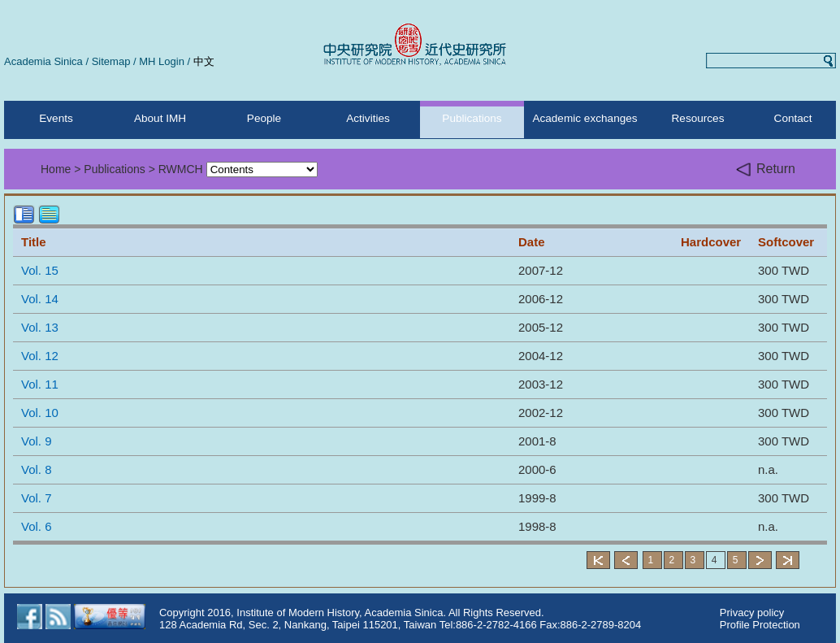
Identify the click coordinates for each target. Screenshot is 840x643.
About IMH (160, 118)
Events (56, 118)
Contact (793, 118)
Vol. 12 (40, 356)
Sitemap (111, 61)
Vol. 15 (40, 270)
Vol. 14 (40, 299)
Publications (472, 118)
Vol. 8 (37, 469)
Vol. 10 (40, 413)
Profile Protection (760, 625)
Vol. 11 (40, 384)
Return (766, 169)
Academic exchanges (585, 118)
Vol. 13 (40, 327)
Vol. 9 (37, 441)
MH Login (162, 61)
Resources (698, 118)
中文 (204, 61)
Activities (368, 118)
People (264, 118)
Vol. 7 (37, 498)
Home (56, 169)
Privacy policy (752, 613)
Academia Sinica (43, 61)
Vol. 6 (37, 526)
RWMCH (181, 169)
